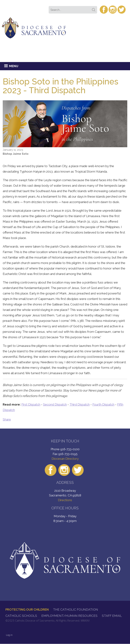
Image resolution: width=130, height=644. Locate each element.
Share (7, 419)
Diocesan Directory (65, 459)
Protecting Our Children (27, 610)
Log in (9, 635)
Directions (65, 500)
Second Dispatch (55, 404)
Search (94, 9)
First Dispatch (31, 404)
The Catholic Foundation (76, 610)
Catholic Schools (21, 616)
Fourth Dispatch (103, 404)
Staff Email (112, 616)
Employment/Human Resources (69, 616)
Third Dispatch (80, 404)
